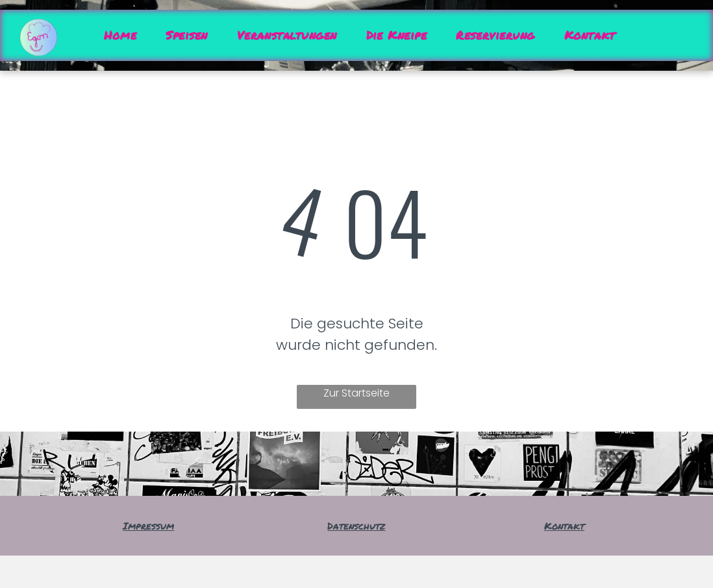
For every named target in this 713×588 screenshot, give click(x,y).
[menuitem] (125, 35)
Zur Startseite (356, 393)
